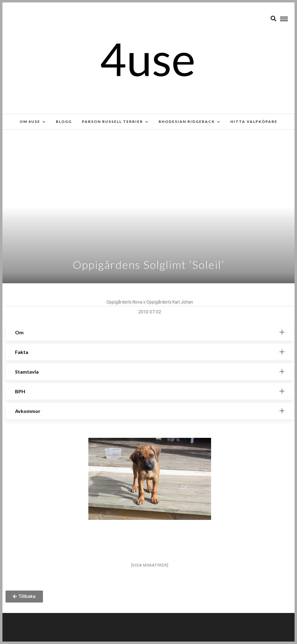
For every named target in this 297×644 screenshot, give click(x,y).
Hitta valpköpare (254, 122)
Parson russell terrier (112, 122)
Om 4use (30, 122)
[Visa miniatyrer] (150, 565)
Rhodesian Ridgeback (187, 122)
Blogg (64, 122)
